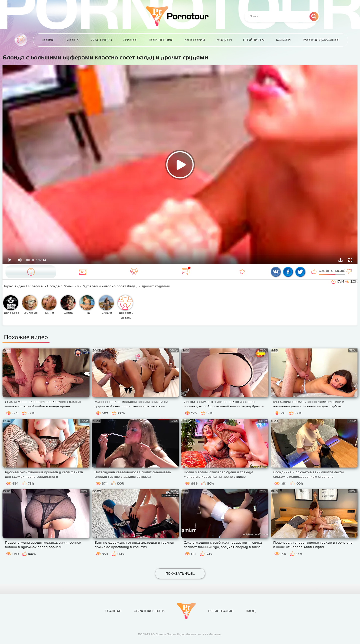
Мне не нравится (349, 272)
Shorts (72, 40)
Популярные (161, 40)
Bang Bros (11, 305)
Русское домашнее (321, 40)
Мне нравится (314, 272)
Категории (195, 40)
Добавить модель (125, 307)
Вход (251, 611)
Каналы (284, 40)
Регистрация (221, 611)
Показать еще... (180, 573)
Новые (48, 40)
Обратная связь (149, 611)
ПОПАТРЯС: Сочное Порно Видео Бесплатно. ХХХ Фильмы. (180, 634)
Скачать (340, 260)
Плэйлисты (254, 40)
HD (87, 305)
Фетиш (68, 305)
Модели (224, 40)
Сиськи (106, 305)
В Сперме (30, 305)
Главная (21, 40)
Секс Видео (101, 40)
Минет (49, 305)
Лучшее (130, 40)
